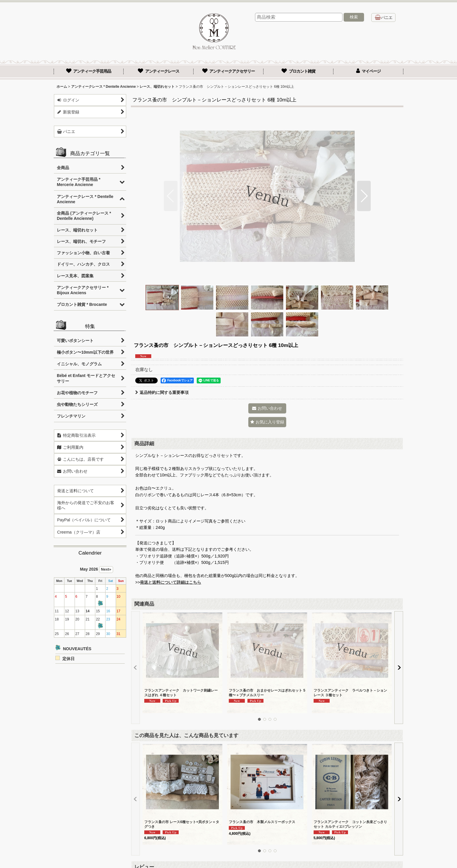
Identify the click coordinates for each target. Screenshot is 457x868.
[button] (171, 196)
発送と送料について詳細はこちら (171, 582)
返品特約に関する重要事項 (162, 392)
